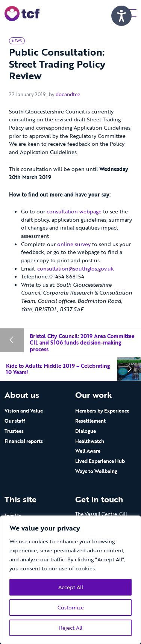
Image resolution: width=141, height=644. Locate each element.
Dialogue (86, 431)
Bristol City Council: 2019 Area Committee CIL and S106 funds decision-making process (82, 343)
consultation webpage (74, 212)
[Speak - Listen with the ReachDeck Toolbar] (121, 16)
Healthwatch (90, 441)
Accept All (71, 587)
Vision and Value (24, 411)
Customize (71, 607)
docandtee (68, 95)
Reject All (71, 628)
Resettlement (90, 421)
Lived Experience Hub (100, 461)
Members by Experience (102, 411)
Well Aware (88, 451)
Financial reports (24, 441)
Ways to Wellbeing (96, 471)
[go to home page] (22, 13)
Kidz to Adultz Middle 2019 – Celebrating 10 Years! (58, 369)
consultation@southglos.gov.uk (76, 268)
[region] (70, 580)
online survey (75, 244)
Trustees (14, 431)
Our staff (15, 421)
